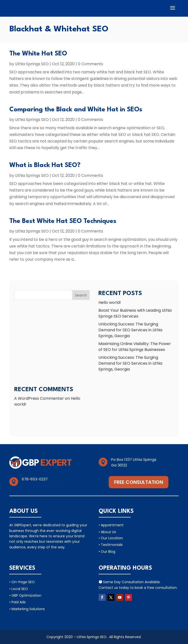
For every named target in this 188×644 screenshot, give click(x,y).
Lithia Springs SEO (32, 64)
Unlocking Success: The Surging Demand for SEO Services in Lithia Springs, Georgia (130, 330)
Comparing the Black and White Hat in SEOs (76, 110)
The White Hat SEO (38, 54)
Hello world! (110, 303)
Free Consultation (139, 482)
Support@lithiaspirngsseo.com (50, 485)
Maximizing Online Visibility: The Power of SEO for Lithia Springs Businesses (135, 347)
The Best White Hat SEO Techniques (63, 221)
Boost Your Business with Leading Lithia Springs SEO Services (135, 313)
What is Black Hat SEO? (45, 165)
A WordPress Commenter (39, 398)
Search (81, 295)
